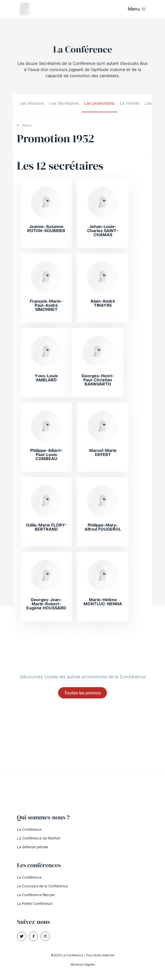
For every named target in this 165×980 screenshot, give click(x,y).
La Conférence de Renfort (39, 838)
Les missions (32, 103)
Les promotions (99, 103)
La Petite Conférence (35, 903)
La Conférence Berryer (36, 895)
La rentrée (130, 103)
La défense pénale (33, 847)
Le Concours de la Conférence (42, 886)
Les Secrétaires (64, 103)
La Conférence (29, 829)
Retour (27, 125)
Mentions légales (83, 964)
